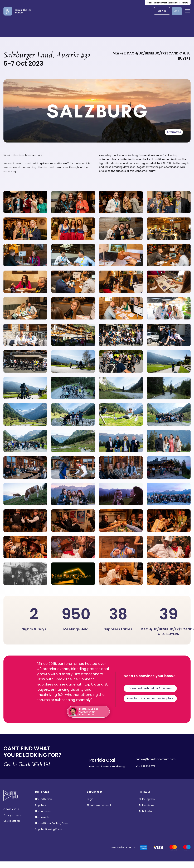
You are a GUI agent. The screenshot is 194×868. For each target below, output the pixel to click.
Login (90, 799)
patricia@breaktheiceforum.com (156, 759)
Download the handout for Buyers (150, 688)
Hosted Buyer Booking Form (52, 823)
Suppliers (41, 805)
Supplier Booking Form (48, 829)
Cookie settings (12, 821)
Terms (18, 815)
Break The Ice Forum (178, 3)
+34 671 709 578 (145, 767)
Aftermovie (174, 132)
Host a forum (43, 811)
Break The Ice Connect (157, 3)
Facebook (146, 805)
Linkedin (145, 811)
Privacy (7, 815)
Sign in (162, 11)
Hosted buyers (44, 799)
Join (177, 11)
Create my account (99, 805)
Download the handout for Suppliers (150, 698)
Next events (42, 817)
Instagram (147, 799)
